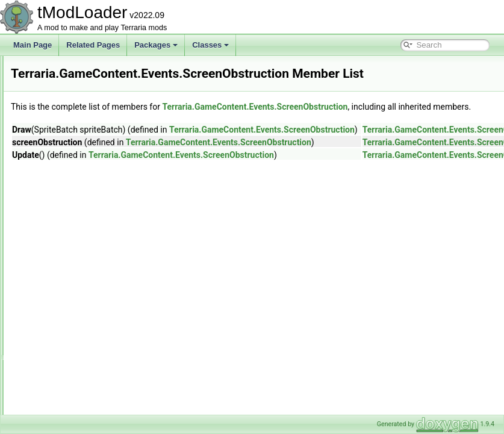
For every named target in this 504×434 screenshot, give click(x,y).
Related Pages (93, 45)
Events (70, 108)
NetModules (78, 334)
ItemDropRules (83, 281)
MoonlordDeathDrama (104, 188)
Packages (156, 45)
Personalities (80, 360)
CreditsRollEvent (95, 135)
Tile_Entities (79, 414)
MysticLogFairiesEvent (105, 201)
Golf (66, 268)
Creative (73, 69)
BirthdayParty (90, 122)
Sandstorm (86, 215)
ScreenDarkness (95, 228)
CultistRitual (88, 148)
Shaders (73, 387)
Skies (68, 400)
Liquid (69, 294)
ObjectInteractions (88, 347)
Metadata (74, 321)
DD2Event (85, 162)
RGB (67, 374)
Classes (210, 45)
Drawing (72, 82)
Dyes (67, 95)
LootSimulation (83, 307)
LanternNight (89, 175)
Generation (77, 254)
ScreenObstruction (98, 241)
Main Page (33, 45)
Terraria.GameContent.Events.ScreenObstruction (254, 137)
